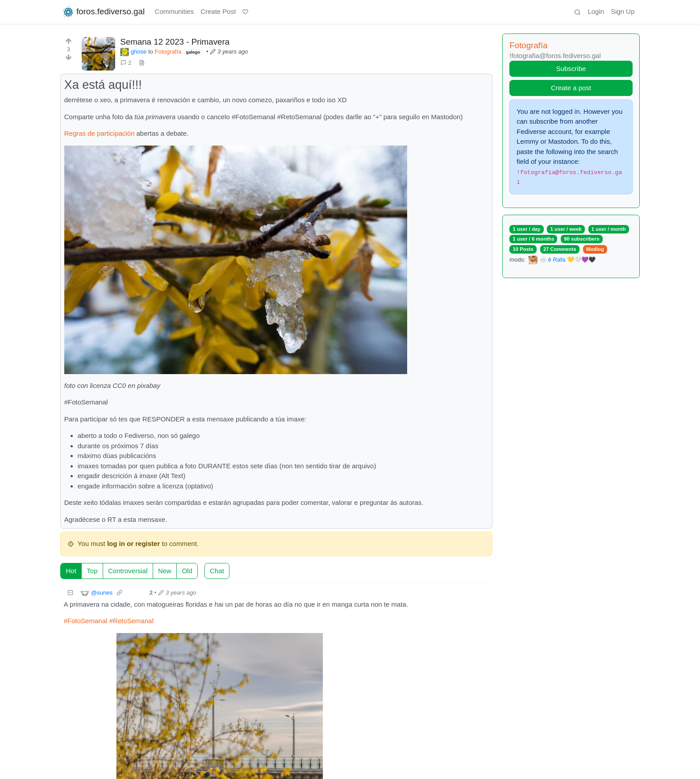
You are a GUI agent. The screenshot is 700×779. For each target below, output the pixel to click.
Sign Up (623, 11)
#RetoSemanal (131, 621)
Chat (217, 571)
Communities (175, 11)
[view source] (142, 63)
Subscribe (571, 69)
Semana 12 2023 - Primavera (175, 42)
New (165, 571)
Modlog (595, 249)
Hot (71, 571)
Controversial (128, 571)
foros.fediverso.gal (103, 12)
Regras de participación (100, 133)
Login (596, 11)
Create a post (571, 88)
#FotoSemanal (86, 621)
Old (187, 571)
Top (92, 571)
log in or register (133, 544)
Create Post (218, 11)
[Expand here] (98, 54)
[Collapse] (71, 593)
